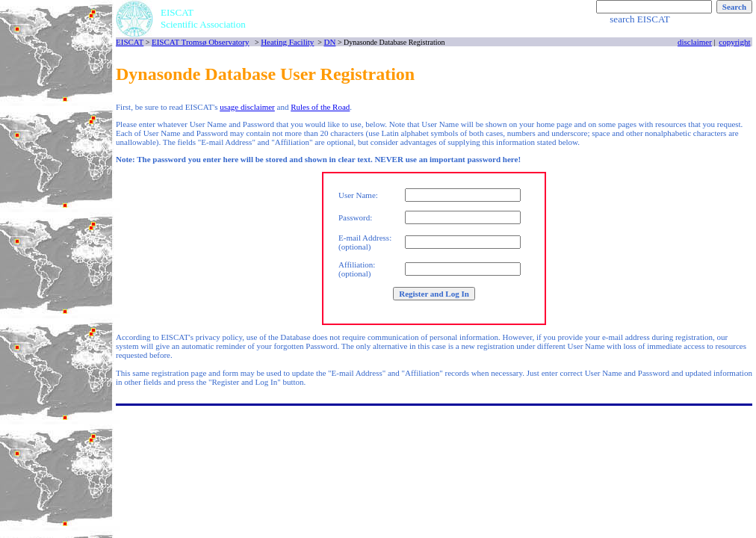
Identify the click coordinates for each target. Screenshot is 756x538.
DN (329, 42)
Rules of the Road (320, 107)
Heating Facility (287, 42)
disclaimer (695, 42)
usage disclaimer (247, 107)
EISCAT (130, 42)
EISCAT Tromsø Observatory (201, 42)
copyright (734, 42)
